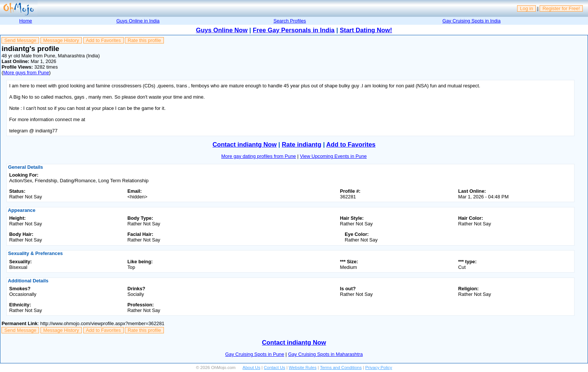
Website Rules (303, 367)
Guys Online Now (222, 30)
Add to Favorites (103, 40)
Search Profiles (290, 21)
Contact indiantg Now (245, 145)
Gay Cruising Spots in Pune (255, 354)
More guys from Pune (26, 73)
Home (25, 21)
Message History (61, 40)
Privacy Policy (379, 367)
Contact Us (275, 367)
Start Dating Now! (366, 30)
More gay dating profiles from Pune (259, 156)
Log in (527, 8)
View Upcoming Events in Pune (333, 156)
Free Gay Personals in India (294, 30)
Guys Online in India (138, 21)
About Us (251, 367)
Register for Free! (561, 8)
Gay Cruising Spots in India (472, 21)
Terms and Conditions (341, 367)
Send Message (20, 40)
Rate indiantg (302, 145)
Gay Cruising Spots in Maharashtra (325, 354)
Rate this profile (144, 40)
